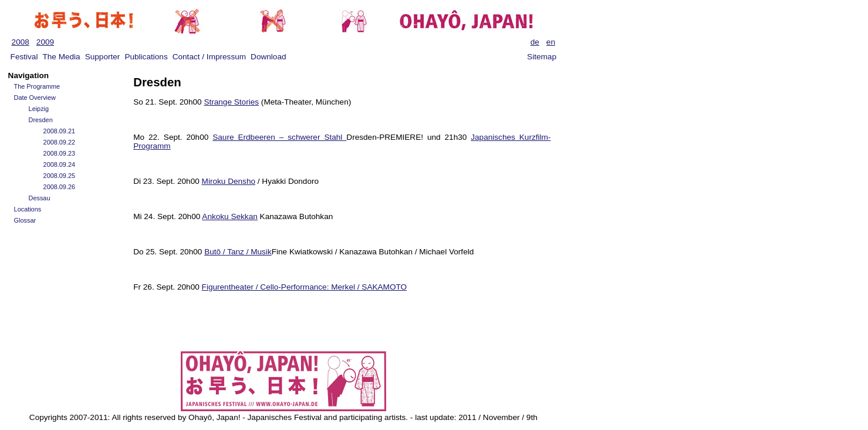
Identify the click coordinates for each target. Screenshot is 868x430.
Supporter (103, 57)
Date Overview (35, 98)
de (535, 42)
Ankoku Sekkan (229, 216)
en (551, 42)
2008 (21, 42)
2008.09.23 (59, 153)
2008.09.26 (59, 187)
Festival (24, 57)
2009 (45, 42)
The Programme (37, 86)
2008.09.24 (59, 164)
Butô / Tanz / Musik (238, 252)
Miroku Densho (229, 181)
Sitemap (542, 57)
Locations (28, 209)
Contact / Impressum (209, 57)
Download (268, 57)
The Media (61, 57)
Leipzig (39, 109)
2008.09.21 (59, 131)
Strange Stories (231, 102)
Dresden (41, 120)
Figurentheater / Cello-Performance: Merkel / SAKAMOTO (305, 287)
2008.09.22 (59, 142)
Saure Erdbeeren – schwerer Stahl (279, 137)
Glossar (25, 220)
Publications (146, 57)
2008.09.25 (59, 176)
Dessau (40, 198)
